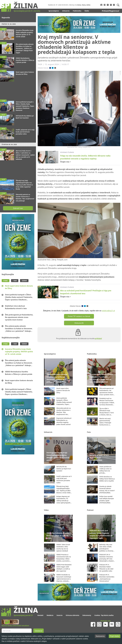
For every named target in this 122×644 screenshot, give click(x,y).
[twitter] (53, 68)
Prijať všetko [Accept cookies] (115, 636)
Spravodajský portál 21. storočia (27, 11)
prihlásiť (98, 338)
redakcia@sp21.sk (108, 311)
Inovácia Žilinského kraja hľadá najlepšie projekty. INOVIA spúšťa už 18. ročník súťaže (19, 352)
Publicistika (77, 11)
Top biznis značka (107, 615)
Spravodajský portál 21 (23, 615)
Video (46, 510)
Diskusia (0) (79, 323)
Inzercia (60, 615)
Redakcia (50, 615)
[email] (55, 68)
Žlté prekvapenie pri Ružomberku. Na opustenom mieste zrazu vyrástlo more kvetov (19, 317)
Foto (89, 432)
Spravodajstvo (54, 11)
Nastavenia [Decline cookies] (100, 636)
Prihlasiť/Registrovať (110, 11)
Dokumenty (87, 615)
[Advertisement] (18, 90)
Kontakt (40, 615)
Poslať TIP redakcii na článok (79, 316)
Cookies (97, 615)
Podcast (90, 510)
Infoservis (66, 11)
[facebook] (50, 68)
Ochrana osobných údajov (36, 641)
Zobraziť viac (18, 208)
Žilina (26, 6)
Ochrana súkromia (73, 615)
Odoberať (38, 631)
